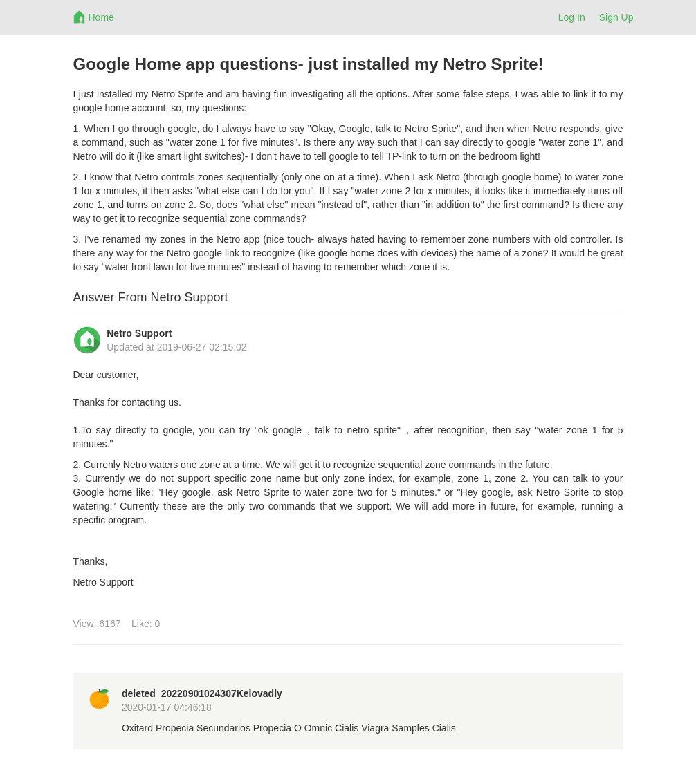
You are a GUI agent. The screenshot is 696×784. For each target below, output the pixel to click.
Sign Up (616, 17)
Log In (572, 17)
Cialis (347, 728)
